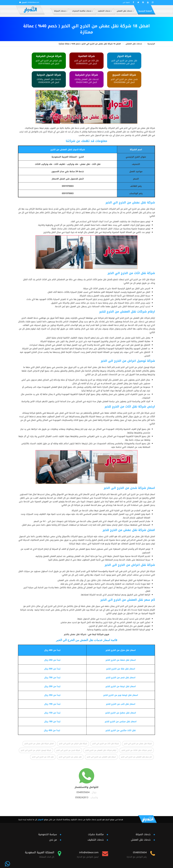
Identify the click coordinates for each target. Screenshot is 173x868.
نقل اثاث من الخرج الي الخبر (43, 757)
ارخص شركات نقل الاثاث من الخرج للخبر (137, 750)
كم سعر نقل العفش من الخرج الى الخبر (136, 757)
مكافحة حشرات (96, 834)
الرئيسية (151, 44)
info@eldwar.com (33, 2)
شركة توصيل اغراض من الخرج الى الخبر (36, 750)
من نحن (53, 840)
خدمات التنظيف (96, 840)
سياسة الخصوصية (48, 834)
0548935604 (83, 792)
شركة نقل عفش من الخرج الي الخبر (138, 744)
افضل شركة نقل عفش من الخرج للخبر (39, 744)
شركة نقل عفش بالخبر (75, 634)
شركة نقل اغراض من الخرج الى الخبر (73, 744)
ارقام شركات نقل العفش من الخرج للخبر (101, 750)
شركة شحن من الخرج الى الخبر (68, 750)
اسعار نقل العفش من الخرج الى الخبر (101, 757)
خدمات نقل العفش (134, 44)
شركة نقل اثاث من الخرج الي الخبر (106, 744)
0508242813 (82, 798)
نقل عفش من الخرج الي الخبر (70, 757)
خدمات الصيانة (143, 834)
